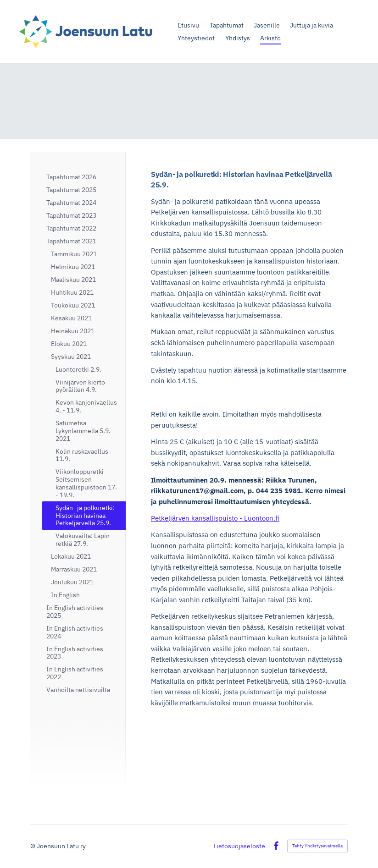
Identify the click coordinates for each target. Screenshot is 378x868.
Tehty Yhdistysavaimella (317, 846)
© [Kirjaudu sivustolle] (33, 846)
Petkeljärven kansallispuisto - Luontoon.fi (215, 518)
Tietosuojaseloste (239, 846)
